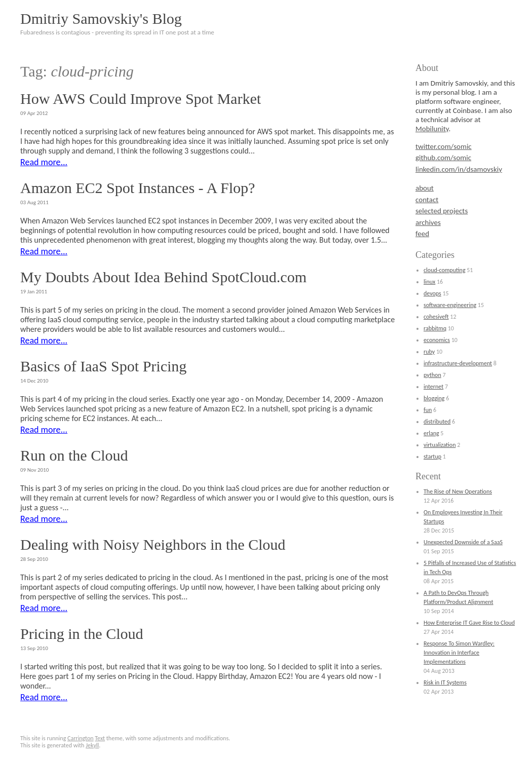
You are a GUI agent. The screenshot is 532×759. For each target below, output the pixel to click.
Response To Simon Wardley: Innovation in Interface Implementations (459, 653)
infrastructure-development (458, 363)
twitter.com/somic (444, 146)
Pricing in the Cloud (82, 634)
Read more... (44, 162)
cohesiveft (436, 317)
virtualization (440, 445)
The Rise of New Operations (458, 491)
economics (437, 340)
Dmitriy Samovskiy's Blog (101, 18)
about (425, 188)
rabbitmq (435, 328)
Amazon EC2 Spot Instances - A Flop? (138, 188)
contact (427, 200)
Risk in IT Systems (445, 682)
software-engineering (450, 305)
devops (432, 293)
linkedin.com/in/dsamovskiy (459, 169)
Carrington (81, 738)
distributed (437, 422)
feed (422, 234)
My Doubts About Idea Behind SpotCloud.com (163, 277)
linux (429, 282)
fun (428, 410)
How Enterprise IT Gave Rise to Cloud (469, 623)
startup (432, 457)
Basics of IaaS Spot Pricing (103, 366)
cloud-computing (445, 270)
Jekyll (92, 745)
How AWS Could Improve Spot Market (141, 99)
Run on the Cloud (74, 455)
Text (100, 738)
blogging (434, 398)
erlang (431, 433)
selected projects (442, 211)
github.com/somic (443, 158)
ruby (429, 352)
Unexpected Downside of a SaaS (463, 542)
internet (433, 387)
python (432, 375)
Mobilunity (432, 129)
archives (428, 222)
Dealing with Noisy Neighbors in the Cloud (153, 544)
